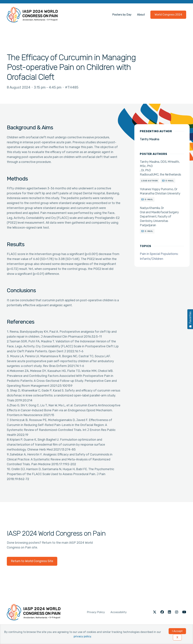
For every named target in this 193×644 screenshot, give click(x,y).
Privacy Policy (96, 612)
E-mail (170, 181)
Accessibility (119, 612)
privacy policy (82, 636)
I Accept (177, 631)
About (141, 15)
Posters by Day (122, 15)
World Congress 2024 (168, 15)
